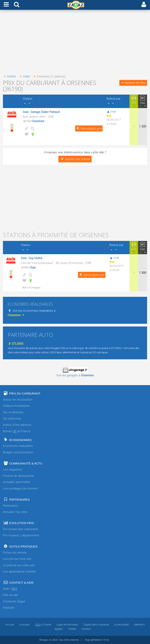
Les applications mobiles (19, 572)
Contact (86, 629)
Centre (9, 76)
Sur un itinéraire (13, 412)
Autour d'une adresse (17, 425)
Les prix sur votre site (17, 559)
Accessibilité (121, 624)
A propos (25, 624)
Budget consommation (18, 452)
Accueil (10, 624)
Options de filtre (133, 83)
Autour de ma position (18, 400)
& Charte (43, 624)
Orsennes (38, 121)
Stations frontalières (16, 406)
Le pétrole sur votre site (19, 565)
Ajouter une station (75, 159)
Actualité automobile (17, 482)
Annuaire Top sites (15, 512)
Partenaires (10, 506)
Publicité (9, 608)
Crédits (72, 629)
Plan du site (11, 595)
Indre (24, 76)
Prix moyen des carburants (21, 529)
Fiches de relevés (15, 553)
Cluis (33, 267)
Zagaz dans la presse (96, 624)
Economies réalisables (18, 446)
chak (111, 112)
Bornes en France (17, 431)
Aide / (10, 589)
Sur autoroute (12, 419)
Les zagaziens (12, 470)
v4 (50, 640)
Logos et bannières (67, 624)
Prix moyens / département (21, 535)
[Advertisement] (75, 43)
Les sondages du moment (20, 488)
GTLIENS (16, 344)
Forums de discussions (18, 476)
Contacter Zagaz (14, 601)
